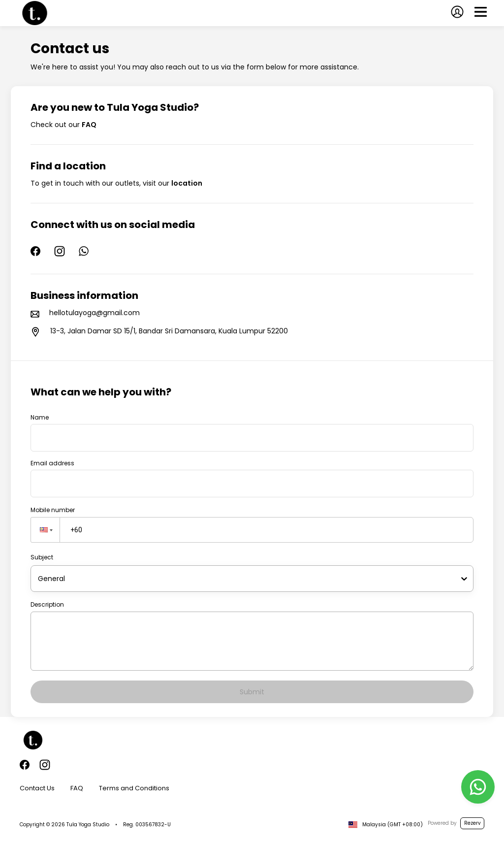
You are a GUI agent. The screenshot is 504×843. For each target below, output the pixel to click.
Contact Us (37, 788)
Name (40, 417)
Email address (52, 463)
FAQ (77, 788)
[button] (45, 530)
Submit (252, 692)
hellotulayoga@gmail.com (94, 313)
